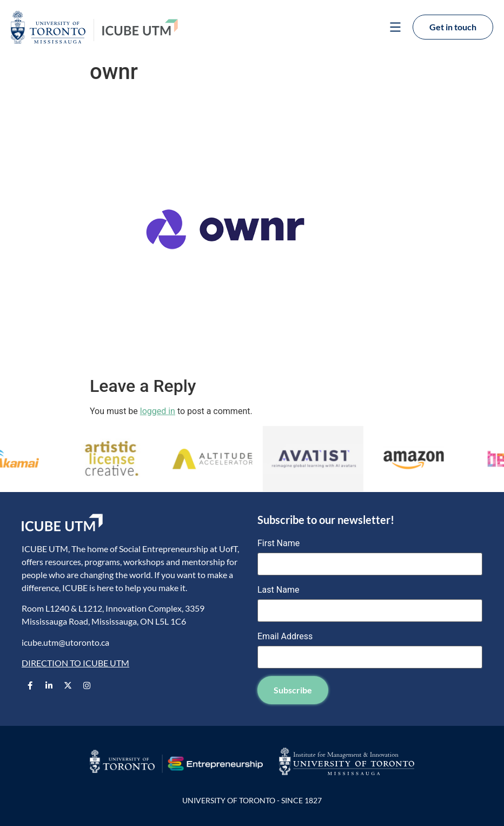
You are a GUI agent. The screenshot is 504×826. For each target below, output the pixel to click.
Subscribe (293, 690)
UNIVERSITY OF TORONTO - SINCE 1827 (252, 800)
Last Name (278, 590)
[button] (395, 28)
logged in (158, 411)
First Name (278, 543)
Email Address (285, 637)
